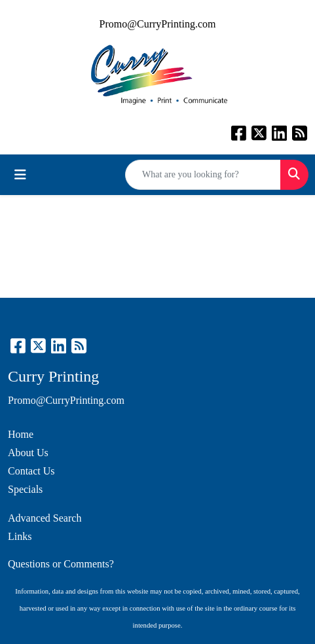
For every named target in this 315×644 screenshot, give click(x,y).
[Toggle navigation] (20, 175)
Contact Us (31, 471)
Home (21, 434)
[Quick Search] (203, 175)
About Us (28, 453)
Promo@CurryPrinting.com (158, 24)
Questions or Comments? (61, 564)
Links (20, 536)
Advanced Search (45, 518)
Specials (25, 489)
